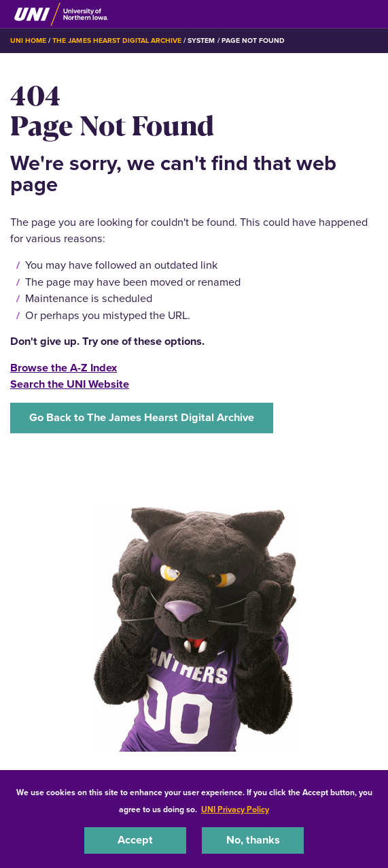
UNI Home (28, 40)
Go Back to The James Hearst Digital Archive (142, 417)
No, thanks (253, 840)
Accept (135, 840)
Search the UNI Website (70, 384)
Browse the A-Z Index (64, 368)
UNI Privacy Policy (235, 809)
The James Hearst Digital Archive (117, 40)
